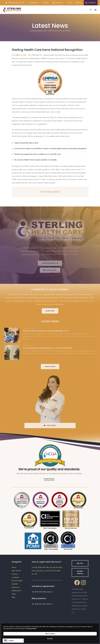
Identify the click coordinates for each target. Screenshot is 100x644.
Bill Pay (46, 3)
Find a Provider (17, 581)
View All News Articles (50, 192)
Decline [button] (92, 638)
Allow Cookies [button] (77, 638)
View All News (50, 367)
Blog (80, 3)
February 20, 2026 (29, 328)
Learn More (50, 311)
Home (14, 567)
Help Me (15, 584)
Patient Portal (34, 3)
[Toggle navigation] (95, 10)
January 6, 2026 (28, 345)
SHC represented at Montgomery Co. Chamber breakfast (48, 348)
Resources (16, 587)
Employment (59, 3)
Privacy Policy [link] (58, 639)
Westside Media (82, 631)
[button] (13, 641)
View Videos (50, 425)
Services (15, 574)
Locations (15, 577)
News (70, 3)
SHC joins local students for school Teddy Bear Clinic (46, 331)
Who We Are (16, 571)
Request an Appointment (16, 3)
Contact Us (92, 3)
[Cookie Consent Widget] (50, 638)
